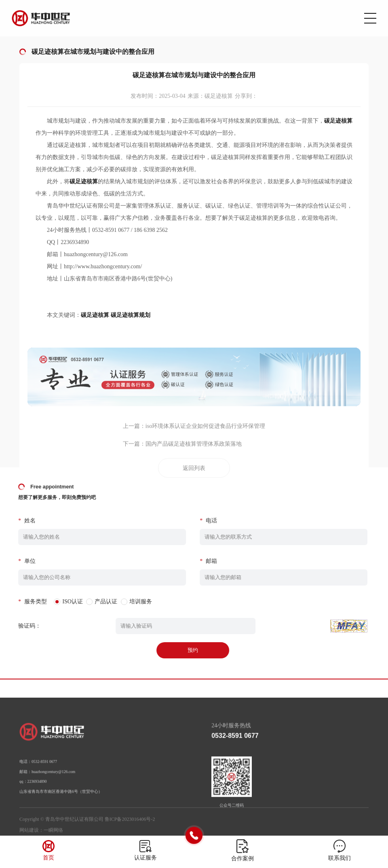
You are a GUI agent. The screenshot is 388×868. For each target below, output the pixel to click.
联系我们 (339, 858)
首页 (48, 858)
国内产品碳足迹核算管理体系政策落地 (194, 466)
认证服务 (145, 858)
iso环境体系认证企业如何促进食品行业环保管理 (205, 448)
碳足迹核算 (95, 315)
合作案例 (242, 858)
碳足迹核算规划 (131, 315)
